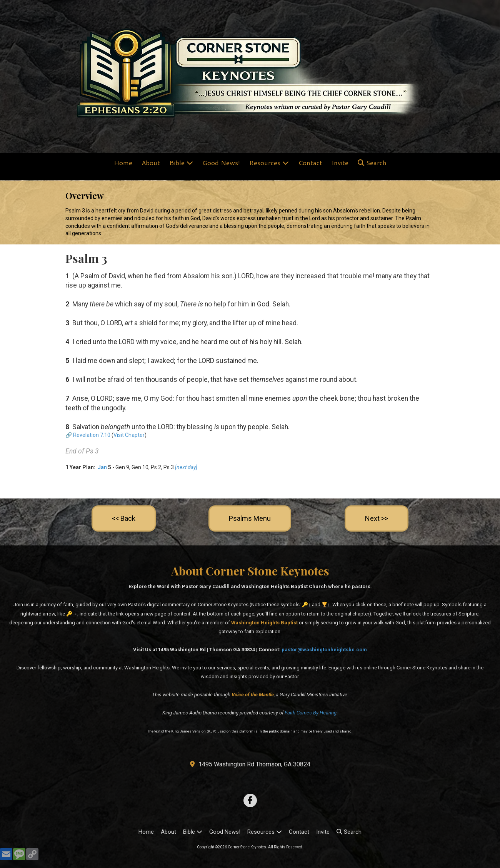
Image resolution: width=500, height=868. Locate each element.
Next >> (377, 518)
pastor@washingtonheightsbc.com (324, 650)
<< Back (124, 518)
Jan (102, 467)
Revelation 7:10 (92, 435)
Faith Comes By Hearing (311, 713)
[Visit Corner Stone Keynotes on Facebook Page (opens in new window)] (250, 800)
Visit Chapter (129, 435)
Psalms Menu (250, 518)
